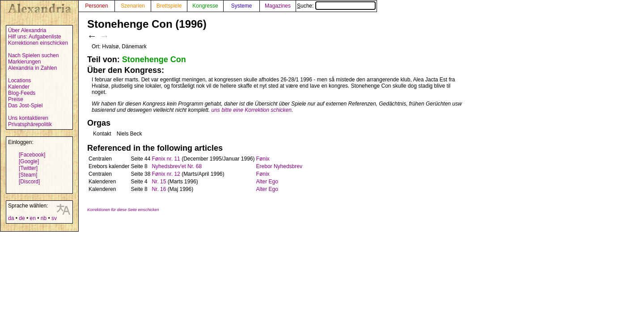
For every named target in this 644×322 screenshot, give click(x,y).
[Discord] (29, 182)
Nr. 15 (159, 182)
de (22, 218)
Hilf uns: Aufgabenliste (35, 37)
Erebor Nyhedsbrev (279, 166)
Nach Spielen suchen (33, 55)
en (32, 218)
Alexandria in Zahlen (32, 68)
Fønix (263, 159)
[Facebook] (32, 155)
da (11, 218)
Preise (16, 99)
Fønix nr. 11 (166, 159)
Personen (96, 6)
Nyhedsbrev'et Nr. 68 (177, 166)
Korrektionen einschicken (38, 43)
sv (54, 218)
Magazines (278, 6)
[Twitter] (28, 168)
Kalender (19, 87)
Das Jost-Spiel (25, 106)
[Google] (29, 161)
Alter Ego (267, 182)
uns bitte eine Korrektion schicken (252, 110)
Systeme (242, 6)
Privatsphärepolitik (30, 124)
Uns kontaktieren (28, 118)
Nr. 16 (159, 189)
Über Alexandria (27, 30)
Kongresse (205, 6)
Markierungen (24, 62)
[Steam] (28, 175)
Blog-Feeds (22, 93)
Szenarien (133, 6)
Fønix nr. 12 (166, 174)
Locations (19, 80)
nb (44, 218)
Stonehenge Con (154, 59)
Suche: (336, 6)
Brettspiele (169, 6)
